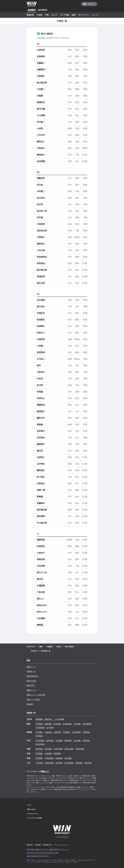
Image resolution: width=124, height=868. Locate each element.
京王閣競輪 (40, 728)
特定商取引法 (47, 845)
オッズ (54, 15)
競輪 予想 (30, 685)
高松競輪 (39, 758)
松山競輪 (68, 758)
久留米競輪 (49, 763)
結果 (74, 15)
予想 (47, 15)
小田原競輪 (76, 732)
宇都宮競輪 (67, 724)
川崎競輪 (57, 732)
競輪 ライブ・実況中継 (36, 695)
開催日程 (30, 15)
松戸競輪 (39, 732)
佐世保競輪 (69, 763)
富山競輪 (77, 741)
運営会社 (30, 845)
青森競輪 (48, 719)
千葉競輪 (48, 732)
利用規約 (38, 845)
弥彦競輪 (39, 724)
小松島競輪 (49, 758)
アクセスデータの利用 (34, 818)
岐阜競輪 (50, 741)
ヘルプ (29, 805)
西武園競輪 (87, 724)
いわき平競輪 (59, 719)
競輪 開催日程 (32, 676)
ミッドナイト (97, 15)
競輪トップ (31, 667)
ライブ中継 (64, 15)
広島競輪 (48, 754)
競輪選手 (30, 704)
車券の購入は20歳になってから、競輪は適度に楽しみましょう (48, 849)
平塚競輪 (66, 732)
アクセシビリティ (33, 814)
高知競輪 (59, 758)
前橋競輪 (48, 724)
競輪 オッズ (31, 690)
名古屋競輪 (40, 741)
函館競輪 (39, 719)
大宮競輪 (77, 724)
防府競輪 (57, 754)
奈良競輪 (48, 749)
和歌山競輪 (69, 749)
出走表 (39, 15)
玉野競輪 (39, 754)
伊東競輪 (86, 732)
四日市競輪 (40, 744)
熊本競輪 (88, 763)
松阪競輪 (86, 741)
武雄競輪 (59, 763)
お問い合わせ (31, 809)
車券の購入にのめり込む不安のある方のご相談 (43, 853)
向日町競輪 (58, 749)
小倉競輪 (39, 763)
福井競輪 (39, 749)
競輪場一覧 (31, 671)
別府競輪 (79, 763)
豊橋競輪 (68, 741)
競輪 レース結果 (33, 699)
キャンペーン (84, 15)
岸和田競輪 (80, 749)
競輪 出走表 (31, 681)
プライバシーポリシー (61, 845)
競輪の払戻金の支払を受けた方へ (38, 856)
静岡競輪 (39, 736)
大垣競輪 (59, 741)
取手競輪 (57, 724)
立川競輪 (50, 728)
